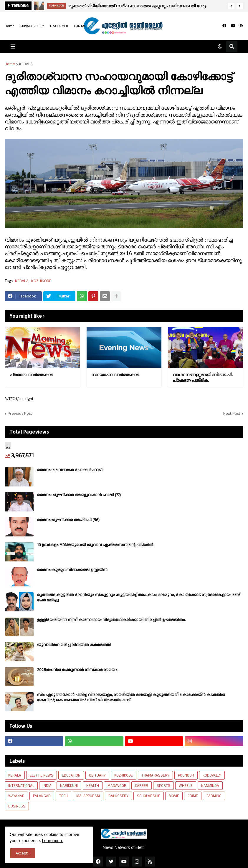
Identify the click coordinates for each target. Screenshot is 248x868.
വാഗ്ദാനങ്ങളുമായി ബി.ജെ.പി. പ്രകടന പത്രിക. (203, 378)
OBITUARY (97, 775)
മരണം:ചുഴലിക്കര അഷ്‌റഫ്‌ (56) (68, 520)
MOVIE (174, 796)
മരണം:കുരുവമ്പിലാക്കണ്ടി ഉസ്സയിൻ (72, 570)
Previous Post (20, 414)
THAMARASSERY (155, 775)
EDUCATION (71, 775)
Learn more (53, 841)
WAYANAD (16, 796)
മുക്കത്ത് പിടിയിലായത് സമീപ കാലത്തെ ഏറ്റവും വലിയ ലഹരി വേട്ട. (137, 6)
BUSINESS (17, 806)
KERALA (26, 64)
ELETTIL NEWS (42, 775)
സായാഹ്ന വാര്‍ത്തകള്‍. (115, 375)
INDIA (47, 786)
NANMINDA (210, 786)
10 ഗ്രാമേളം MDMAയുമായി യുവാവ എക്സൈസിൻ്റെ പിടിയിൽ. (96, 545)
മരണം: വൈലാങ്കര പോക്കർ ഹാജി (70, 470)
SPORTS (163, 786)
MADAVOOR (117, 786)
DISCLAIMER (59, 26)
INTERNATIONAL (21, 786)
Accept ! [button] (23, 853)
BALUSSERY (118, 796)
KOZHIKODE (41, 281)
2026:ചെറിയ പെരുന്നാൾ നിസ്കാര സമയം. (78, 670)
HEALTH (93, 786)
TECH (63, 796)
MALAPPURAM (88, 796)
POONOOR (186, 775)
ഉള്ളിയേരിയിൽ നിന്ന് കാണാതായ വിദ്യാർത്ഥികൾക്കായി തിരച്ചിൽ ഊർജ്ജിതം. (111, 620)
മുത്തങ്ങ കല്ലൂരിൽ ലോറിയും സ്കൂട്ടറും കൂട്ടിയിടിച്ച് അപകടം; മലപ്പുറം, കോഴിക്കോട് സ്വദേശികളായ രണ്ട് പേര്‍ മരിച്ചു (139, 598)
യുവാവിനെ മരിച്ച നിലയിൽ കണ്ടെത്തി (74, 645)
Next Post (232, 414)
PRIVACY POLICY (32, 26)
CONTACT (81, 26)
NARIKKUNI (69, 786)
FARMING (214, 796)
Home (10, 26)
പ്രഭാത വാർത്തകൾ (31, 375)
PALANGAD (42, 796)
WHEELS (186, 786)
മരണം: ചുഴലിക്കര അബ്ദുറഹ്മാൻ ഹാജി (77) (79, 495)
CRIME (193, 796)
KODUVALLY (212, 775)
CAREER (142, 786)
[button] (231, 6)
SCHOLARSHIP (149, 796)
